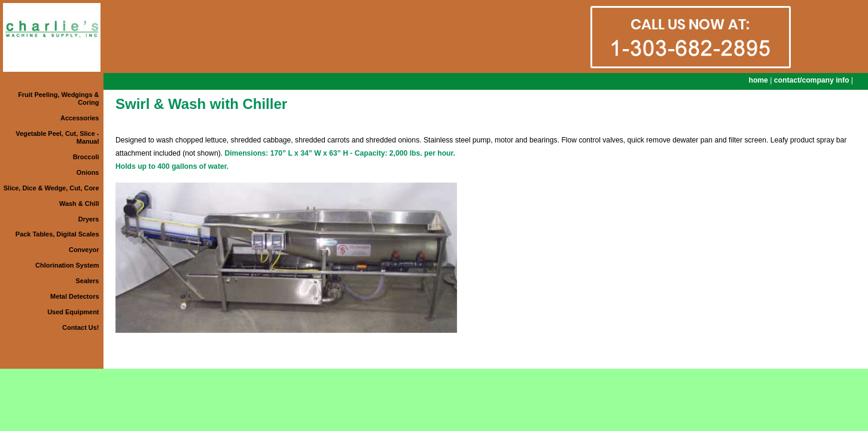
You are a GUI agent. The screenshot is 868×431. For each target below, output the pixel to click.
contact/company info (812, 80)
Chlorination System (67, 265)
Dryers (89, 219)
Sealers (88, 281)
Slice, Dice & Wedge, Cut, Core (51, 188)
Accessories (80, 118)
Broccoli (86, 157)
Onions (88, 172)
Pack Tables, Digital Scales (57, 234)
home (758, 80)
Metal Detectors (74, 296)
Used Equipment (73, 312)
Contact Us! (80, 327)
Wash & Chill (79, 204)
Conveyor (84, 250)
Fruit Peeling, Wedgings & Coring (58, 98)
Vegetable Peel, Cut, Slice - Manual (57, 137)
